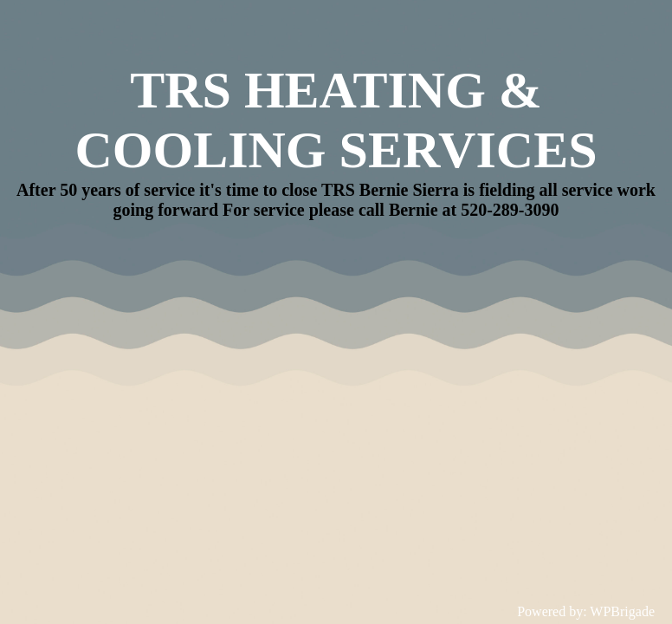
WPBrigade (622, 611)
